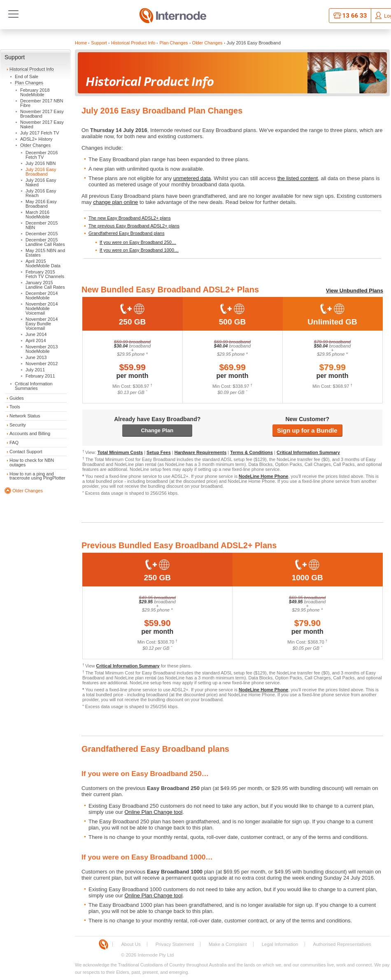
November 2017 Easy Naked (42, 124)
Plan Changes (29, 83)
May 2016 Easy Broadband (41, 204)
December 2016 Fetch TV (42, 155)
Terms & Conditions (251, 452)
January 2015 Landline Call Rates (45, 285)
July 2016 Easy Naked (41, 182)
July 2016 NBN (41, 163)
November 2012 (42, 364)
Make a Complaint (228, 944)
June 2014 (36, 334)
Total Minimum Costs (120, 452)
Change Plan (157, 430)
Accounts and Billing (30, 433)
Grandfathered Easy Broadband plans (127, 233)
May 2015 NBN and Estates (45, 253)
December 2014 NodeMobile (42, 295)
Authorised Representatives (342, 944)
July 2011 (35, 370)
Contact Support (26, 452)
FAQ (14, 443)
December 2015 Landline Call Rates (45, 242)
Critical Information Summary (308, 452)
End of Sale (27, 76)
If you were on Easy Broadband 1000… (139, 250)
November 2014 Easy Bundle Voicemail (42, 324)
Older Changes (35, 145)
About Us (131, 944)
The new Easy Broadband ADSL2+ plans (130, 218)
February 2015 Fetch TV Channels (45, 274)
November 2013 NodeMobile (42, 349)
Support (15, 57)
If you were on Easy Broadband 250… (138, 242)
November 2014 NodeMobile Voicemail (42, 308)
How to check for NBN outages (32, 462)
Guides (17, 398)
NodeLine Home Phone (263, 476)
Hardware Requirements (201, 452)
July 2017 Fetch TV (40, 133)
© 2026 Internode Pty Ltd (147, 955)
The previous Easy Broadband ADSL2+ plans (134, 226)
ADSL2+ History (36, 139)
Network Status (25, 416)
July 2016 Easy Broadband (41, 172)
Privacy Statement (175, 944)
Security (18, 425)
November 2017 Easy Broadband (42, 114)
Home (81, 43)
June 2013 (36, 357)
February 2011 (40, 376)
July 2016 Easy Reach (41, 193)
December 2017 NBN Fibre (42, 103)
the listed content (298, 178)
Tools (15, 407)
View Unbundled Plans (355, 291)
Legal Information (280, 944)
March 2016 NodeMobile (38, 214)
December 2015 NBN (42, 225)
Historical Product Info (32, 69)
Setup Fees (159, 452)
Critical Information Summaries (34, 386)
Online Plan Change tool (153, 812)
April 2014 (36, 341)
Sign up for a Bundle (307, 430)
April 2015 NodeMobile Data (43, 263)
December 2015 (42, 234)
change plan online (115, 202)
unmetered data (192, 178)
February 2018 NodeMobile (35, 92)
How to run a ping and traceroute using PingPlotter (37, 476)
